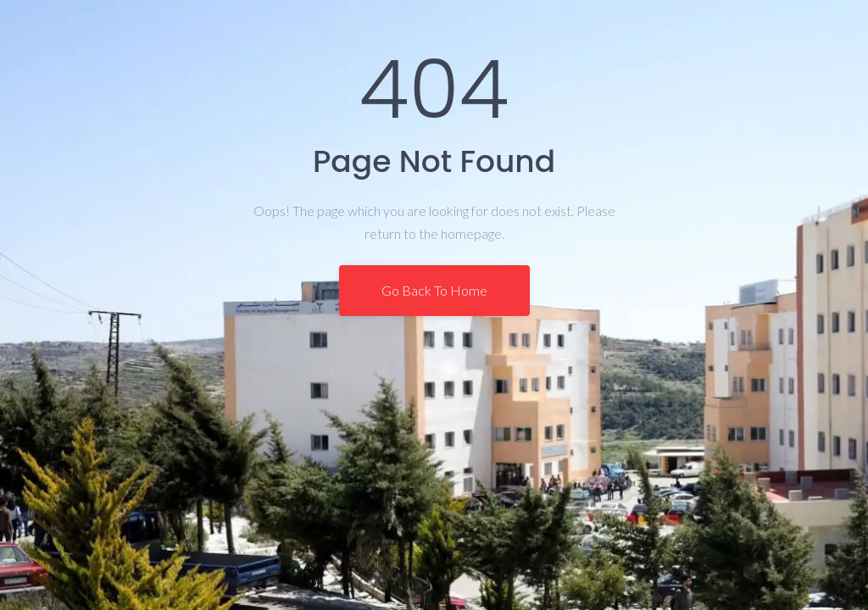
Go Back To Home (434, 290)
